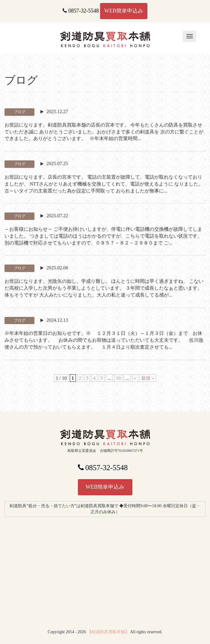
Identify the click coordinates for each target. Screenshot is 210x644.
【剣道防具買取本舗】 (108, 632)
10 (118, 378)
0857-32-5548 (81, 11)
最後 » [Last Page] (148, 378)
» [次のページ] (135, 378)
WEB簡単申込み (124, 11)
